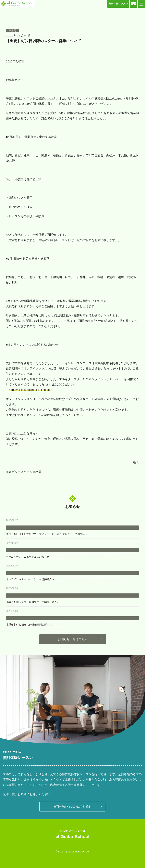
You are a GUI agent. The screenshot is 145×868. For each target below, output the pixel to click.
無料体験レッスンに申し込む (72, 806)
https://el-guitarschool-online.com (30, 390)
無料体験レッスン (118, 4)
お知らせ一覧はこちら (73, 639)
